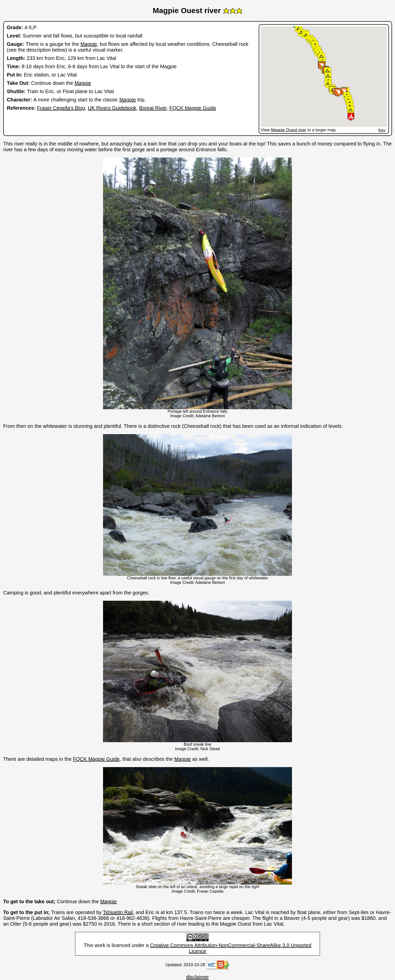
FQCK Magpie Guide (193, 108)
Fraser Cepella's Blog (61, 108)
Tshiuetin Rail (118, 912)
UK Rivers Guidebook (112, 108)
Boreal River (153, 108)
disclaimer (197, 977)
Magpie (89, 44)
